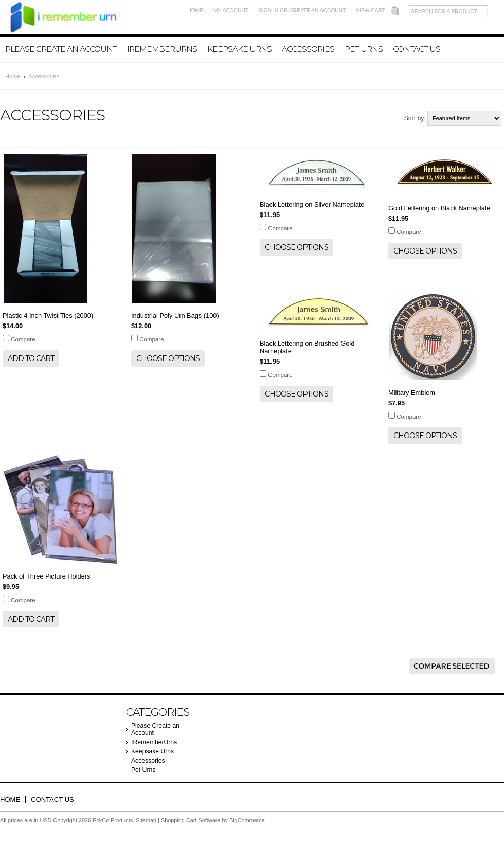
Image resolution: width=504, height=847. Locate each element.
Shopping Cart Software (191, 820)
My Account (231, 11)
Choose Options (168, 358)
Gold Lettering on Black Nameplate (439, 208)
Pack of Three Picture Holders (46, 576)
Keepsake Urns (239, 49)
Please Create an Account (61, 49)
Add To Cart (31, 358)
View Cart (371, 11)
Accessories (308, 49)
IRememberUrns (162, 49)
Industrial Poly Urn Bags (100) (175, 316)
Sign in (268, 11)
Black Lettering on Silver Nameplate (312, 204)
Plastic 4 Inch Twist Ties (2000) (48, 316)
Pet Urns (364, 49)
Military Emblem (412, 393)
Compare (23, 339)
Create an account (317, 11)
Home (195, 11)
